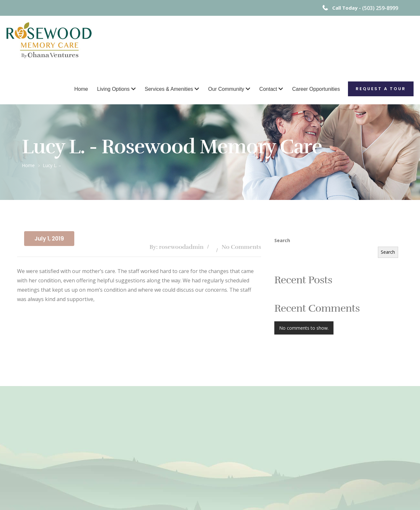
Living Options (113, 89)
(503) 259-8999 (380, 8)
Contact (268, 89)
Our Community (226, 89)
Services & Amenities (169, 89)
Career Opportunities (316, 89)
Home (81, 89)
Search (282, 240)
